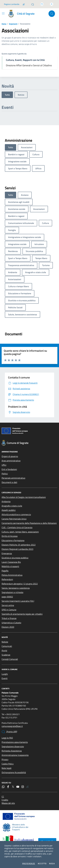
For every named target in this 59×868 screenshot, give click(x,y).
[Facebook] (8, 787)
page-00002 (7, 597)
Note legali (7, 768)
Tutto (7, 95)
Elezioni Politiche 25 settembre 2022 (19, 545)
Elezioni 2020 (8, 627)
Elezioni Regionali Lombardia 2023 (17, 549)
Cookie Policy (8, 764)
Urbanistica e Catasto (11, 623)
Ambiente (6, 501)
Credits (5, 800)
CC (3, 797)
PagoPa (5, 571)
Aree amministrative (11, 461)
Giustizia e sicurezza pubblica (15, 558)
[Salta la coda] (24, 4)
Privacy (5, 759)
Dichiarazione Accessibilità (14, 772)
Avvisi (4, 650)
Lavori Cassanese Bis (11, 562)
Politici (5, 474)
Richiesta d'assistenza (12, 751)
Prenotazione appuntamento (15, 742)
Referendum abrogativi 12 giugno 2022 (20, 584)
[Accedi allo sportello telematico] (42, 4)
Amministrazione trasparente (15, 755)
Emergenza (7, 553)
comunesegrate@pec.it (12, 726)
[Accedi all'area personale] (52, 4)
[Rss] (27, 787)
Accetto (42, 864)
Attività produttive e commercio (16, 514)
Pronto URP (9, 732)
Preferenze (29, 864)
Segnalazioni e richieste (12, 592)
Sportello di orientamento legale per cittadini (22, 614)
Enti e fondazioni (9, 469)
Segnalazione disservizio (13, 746)
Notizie (21, 95)
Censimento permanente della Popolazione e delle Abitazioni (29, 523)
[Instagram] (23, 787)
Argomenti (13, 24)
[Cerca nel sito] (52, 14)
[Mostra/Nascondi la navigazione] (3, 13)
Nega (52, 864)
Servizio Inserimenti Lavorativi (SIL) (18, 601)
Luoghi (5, 674)
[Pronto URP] (33, 4)
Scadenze (6, 655)
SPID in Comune (9, 610)
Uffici (4, 465)
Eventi (5, 678)
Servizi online (8, 605)
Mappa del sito (8, 803)
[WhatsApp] (3, 787)
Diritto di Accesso (10, 536)
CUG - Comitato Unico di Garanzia (17, 527)
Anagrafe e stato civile (12, 506)
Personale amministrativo (13, 478)
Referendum (7, 579)
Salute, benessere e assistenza (16, 588)
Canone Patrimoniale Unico (14, 519)
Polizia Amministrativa (12, 575)
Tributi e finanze (9, 618)
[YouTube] (18, 787)
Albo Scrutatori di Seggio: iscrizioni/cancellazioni (24, 497)
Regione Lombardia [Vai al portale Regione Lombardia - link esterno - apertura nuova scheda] (12, 4)
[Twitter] (13, 787)
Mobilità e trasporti (10, 566)
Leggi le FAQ (7, 738)
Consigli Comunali (10, 659)
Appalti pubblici (9, 510)
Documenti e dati (9, 482)
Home (4, 24)
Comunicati (7, 646)
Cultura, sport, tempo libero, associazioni (20, 532)
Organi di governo (10, 456)
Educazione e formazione (13, 540)
